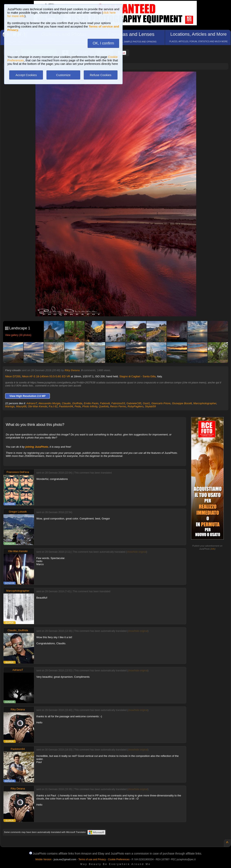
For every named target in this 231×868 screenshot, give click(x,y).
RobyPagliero (135, 406)
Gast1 (146, 403)
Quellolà (104, 406)
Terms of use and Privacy (92, 859)
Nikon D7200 (13, 376)
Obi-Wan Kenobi (38, 406)
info (213, 549)
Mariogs (10, 406)
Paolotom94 (66, 406)
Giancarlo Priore (161, 403)
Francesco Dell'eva (18, 472)
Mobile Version (43, 859)
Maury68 (21, 406)
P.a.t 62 (53, 406)
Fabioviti (105, 403)
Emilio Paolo (91, 403)
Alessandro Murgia (49, 403)
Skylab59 (150, 406)
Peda (78, 406)
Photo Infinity (90, 406)
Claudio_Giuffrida (72, 403)
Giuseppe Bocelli (182, 403)
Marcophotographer (205, 403)
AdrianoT (32, 403)
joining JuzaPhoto (37, 447)
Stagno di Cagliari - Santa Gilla (137, 376)
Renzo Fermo (118, 406)
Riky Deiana (72, 370)
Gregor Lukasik (18, 512)
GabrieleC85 (134, 403)
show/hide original (136, 552)
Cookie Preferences (119, 859)
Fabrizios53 (118, 403)
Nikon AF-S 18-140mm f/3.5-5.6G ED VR (46, 376)
